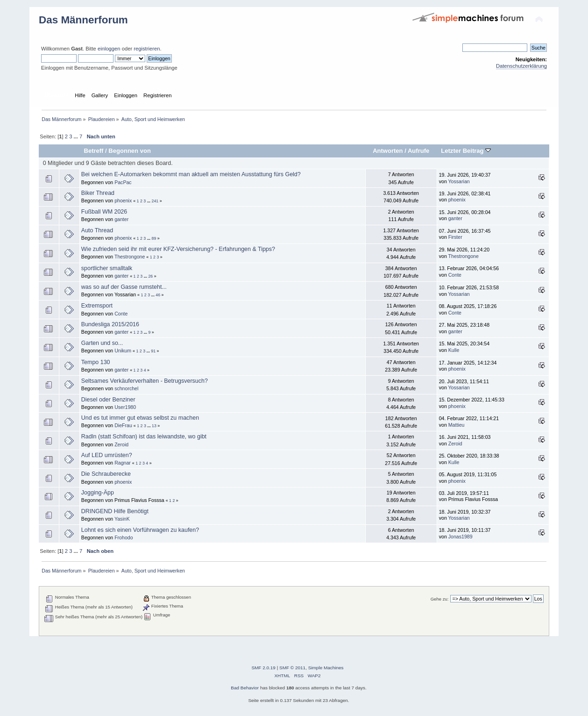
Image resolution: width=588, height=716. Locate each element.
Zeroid (121, 444)
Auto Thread (97, 230)
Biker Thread (98, 193)
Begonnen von (130, 151)
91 (153, 351)
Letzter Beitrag (466, 151)
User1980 (125, 407)
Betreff (93, 151)
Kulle (454, 350)
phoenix (123, 200)
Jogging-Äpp (98, 493)
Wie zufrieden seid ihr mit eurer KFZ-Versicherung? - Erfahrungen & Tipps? (178, 249)
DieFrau (123, 425)
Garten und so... (102, 343)
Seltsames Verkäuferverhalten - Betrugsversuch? (145, 381)
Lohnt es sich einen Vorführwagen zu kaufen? (140, 530)
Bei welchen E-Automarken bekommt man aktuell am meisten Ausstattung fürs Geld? (191, 174)
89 (154, 238)
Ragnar (123, 463)
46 (158, 295)
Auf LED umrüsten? (107, 455)
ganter (121, 219)
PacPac (123, 182)
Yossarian (459, 181)
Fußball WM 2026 (104, 212)
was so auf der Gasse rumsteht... (124, 287)
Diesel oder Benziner (108, 400)
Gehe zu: (440, 599)
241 (155, 201)
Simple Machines (326, 668)
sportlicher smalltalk (107, 268)
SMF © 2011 (292, 668)
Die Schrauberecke (106, 474)
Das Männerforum (83, 20)
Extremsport (97, 306)
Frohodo (124, 537)
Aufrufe (418, 151)
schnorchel (126, 388)
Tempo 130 (96, 362)
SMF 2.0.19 (263, 668)
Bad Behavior (245, 688)
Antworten (388, 151)
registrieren (147, 49)
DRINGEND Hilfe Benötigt (115, 511)
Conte (455, 275)
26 (150, 276)
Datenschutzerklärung (521, 66)
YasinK (122, 519)
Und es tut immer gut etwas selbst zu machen (140, 418)
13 (154, 426)
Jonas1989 (460, 537)
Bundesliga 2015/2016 (110, 324)
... (77, 136)
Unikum (123, 351)
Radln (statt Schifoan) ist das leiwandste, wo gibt (144, 437)
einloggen (109, 49)
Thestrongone (130, 257)
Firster (455, 237)
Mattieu (457, 425)
